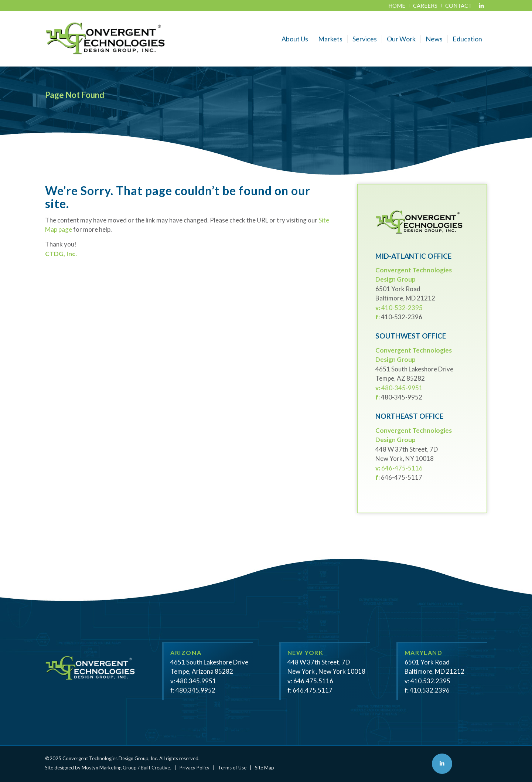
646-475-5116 (402, 468)
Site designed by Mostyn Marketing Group (91, 768)
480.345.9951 (196, 681)
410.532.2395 (430, 681)
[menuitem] (397, 6)
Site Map (265, 768)
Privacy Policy (195, 768)
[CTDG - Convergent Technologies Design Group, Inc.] (105, 39)
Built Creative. (156, 768)
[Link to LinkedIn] (481, 6)
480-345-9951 (402, 388)
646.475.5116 (313, 681)
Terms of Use (232, 768)
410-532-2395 (402, 308)
